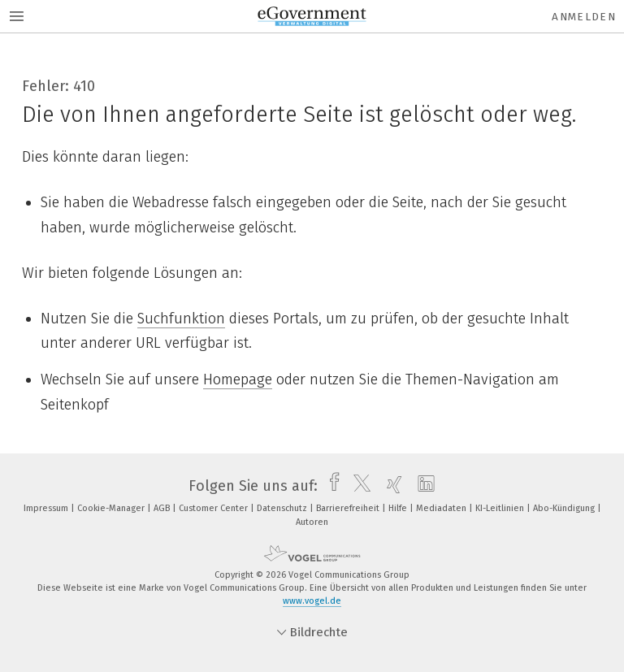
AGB (163, 508)
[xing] (390, 486)
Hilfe (399, 508)
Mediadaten (442, 508)
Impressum (47, 508)
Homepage (238, 379)
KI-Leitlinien (501, 508)
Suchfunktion (181, 319)
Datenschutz (283, 508)
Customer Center (214, 508)
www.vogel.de (312, 601)
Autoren (312, 522)
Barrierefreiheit (349, 508)
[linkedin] (422, 486)
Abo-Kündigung (565, 508)
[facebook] (330, 486)
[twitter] (358, 486)
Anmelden (584, 17)
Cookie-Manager (112, 508)
